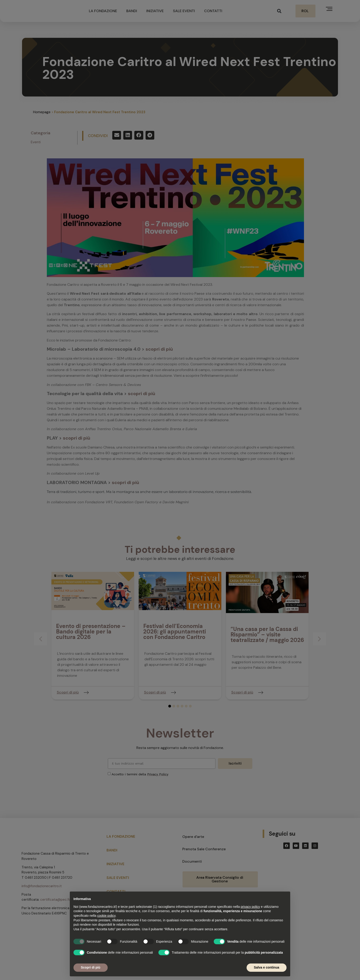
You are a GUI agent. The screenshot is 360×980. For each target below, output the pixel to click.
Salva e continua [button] (267, 967)
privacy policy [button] (250, 907)
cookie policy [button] (106, 916)
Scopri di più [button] (91, 967)
